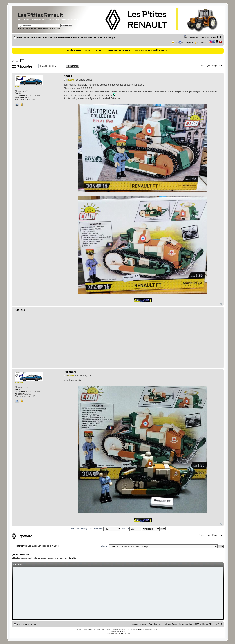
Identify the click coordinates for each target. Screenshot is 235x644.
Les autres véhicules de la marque (99, 37)
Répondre (24, 66)
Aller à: (104, 546)
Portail (20, 37)
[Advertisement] (118, 340)
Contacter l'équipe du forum (202, 37)
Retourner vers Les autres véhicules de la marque (36, 546)
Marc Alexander (139, 629)
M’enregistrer (187, 43)
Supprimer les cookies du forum (163, 624)
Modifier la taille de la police (219, 37)
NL (176, 43)
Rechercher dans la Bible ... (50, 28)
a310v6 (71, 80)
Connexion (202, 43)
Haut (221, 304)
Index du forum (32, 37)
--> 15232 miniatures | (92, 50)
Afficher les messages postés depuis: (95, 529)
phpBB (90, 629)
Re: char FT (71, 372)
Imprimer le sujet (186, 37)
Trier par (131, 529)
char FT (18, 61)
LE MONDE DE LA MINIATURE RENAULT (61, 37)
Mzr (121, 631)
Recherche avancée (27, 28)
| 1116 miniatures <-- (142, 50)
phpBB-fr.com (124, 633)
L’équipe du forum (139, 624)
